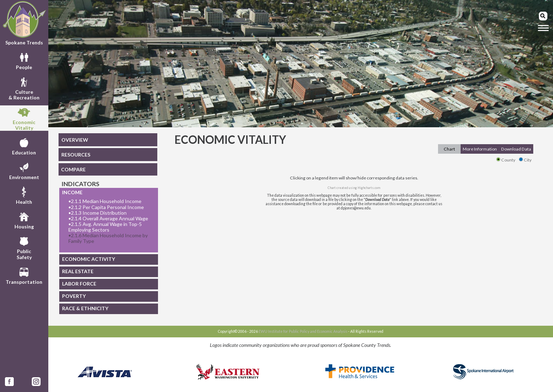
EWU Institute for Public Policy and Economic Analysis (303, 331)
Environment (24, 170)
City (525, 160)
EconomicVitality (24, 118)
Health (24, 195)
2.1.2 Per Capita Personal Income (106, 207)
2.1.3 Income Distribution (98, 213)
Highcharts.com (369, 188)
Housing (24, 220)
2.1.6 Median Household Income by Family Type (108, 238)
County (506, 160)
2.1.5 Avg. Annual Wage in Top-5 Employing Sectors (105, 227)
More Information (480, 149)
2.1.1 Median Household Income (105, 201)
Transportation (24, 275)
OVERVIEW (75, 140)
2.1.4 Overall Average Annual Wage (108, 219)
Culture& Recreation (24, 88)
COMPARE (73, 169)
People (24, 60)
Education (24, 146)
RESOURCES (76, 155)
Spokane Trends (24, 23)
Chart (449, 149)
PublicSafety (24, 247)
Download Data (516, 149)
